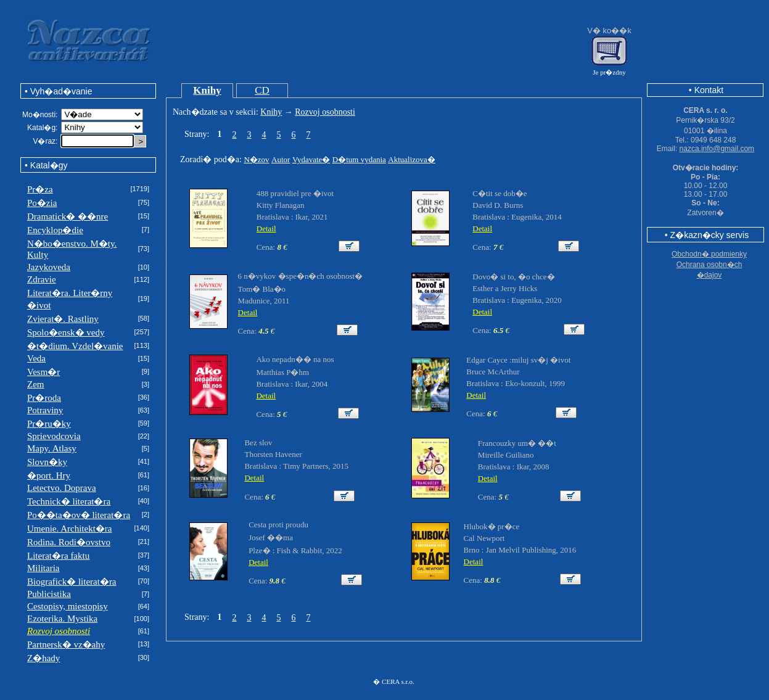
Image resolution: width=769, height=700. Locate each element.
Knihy (207, 90)
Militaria (43, 568)
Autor (281, 159)
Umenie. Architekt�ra (69, 529)
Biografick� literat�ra (72, 582)
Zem (36, 384)
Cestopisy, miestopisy (68, 606)
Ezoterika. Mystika (62, 619)
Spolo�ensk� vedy (66, 332)
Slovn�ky (47, 462)
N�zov (256, 159)
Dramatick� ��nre (68, 216)
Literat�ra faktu (58, 556)
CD (262, 90)
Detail (266, 229)
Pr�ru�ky (49, 424)
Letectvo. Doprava (62, 488)
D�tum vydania (359, 159)
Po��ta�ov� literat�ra (79, 515)
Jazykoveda (49, 267)
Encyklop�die (55, 230)
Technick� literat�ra (69, 501)
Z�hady (43, 658)
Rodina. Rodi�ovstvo (69, 542)
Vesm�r (43, 372)
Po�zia (42, 203)
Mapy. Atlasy (52, 448)
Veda (36, 358)
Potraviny (45, 410)
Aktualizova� (412, 159)
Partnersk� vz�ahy (66, 644)
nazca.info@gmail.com (717, 149)
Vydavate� (311, 159)
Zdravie (42, 279)
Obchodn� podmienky (709, 254)
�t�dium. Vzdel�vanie (75, 346)
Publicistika (49, 594)
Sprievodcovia (54, 436)
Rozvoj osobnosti (325, 112)
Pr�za (40, 189)
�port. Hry (49, 476)
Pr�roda (44, 398)
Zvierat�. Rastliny (63, 319)
